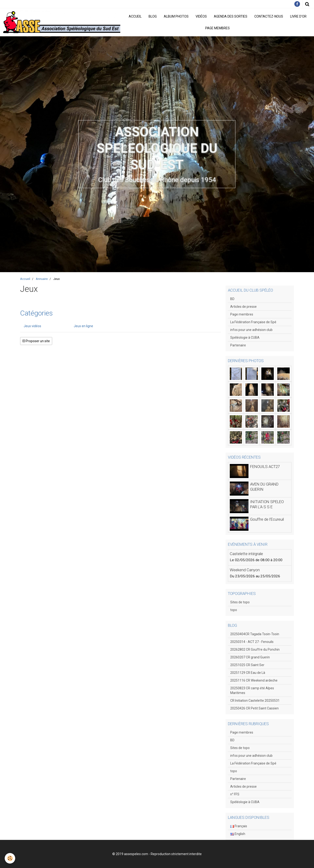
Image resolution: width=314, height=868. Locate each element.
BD (232, 299)
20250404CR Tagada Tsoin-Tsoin (255, 634)
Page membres (217, 28)
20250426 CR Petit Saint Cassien (254, 708)
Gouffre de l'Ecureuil (267, 519)
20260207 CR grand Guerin (250, 657)
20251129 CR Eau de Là (248, 673)
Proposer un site (36, 341)
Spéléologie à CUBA (245, 338)
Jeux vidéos (32, 326)
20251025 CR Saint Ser (247, 665)
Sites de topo (240, 602)
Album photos (176, 16)
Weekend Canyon (245, 570)
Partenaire (238, 345)
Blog (153, 16)
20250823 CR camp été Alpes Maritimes (252, 690)
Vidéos (201, 16)
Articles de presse (243, 307)
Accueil (135, 16)
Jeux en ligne (83, 326)
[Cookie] (10, 858)
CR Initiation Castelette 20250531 (255, 701)
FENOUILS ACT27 (265, 467)
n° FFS (235, 794)
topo (234, 610)
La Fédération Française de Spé (253, 322)
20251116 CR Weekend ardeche (254, 680)
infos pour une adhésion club (251, 330)
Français (239, 826)
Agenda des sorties (231, 16)
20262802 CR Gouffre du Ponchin (255, 649)
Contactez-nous (269, 16)
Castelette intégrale (246, 554)
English (238, 834)
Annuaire (42, 279)
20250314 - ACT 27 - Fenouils (252, 642)
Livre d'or (298, 16)
